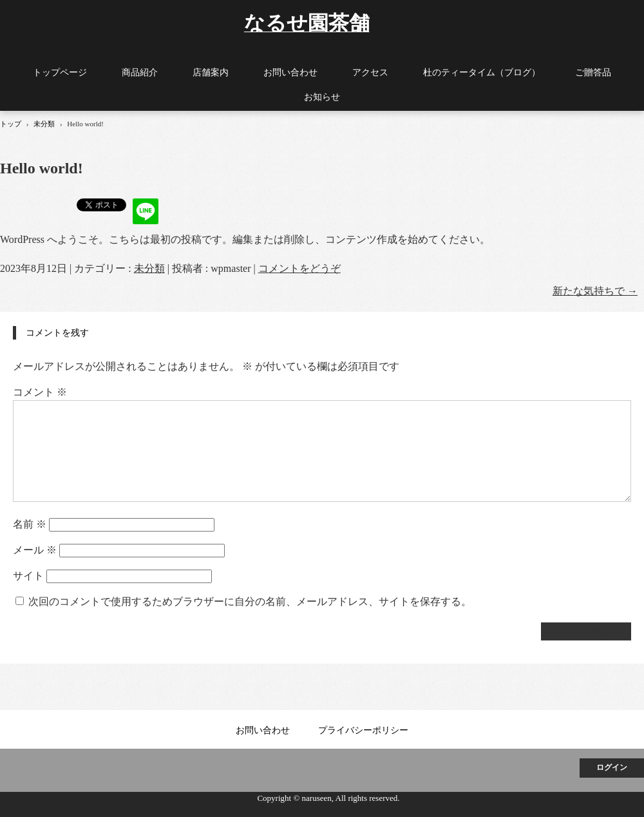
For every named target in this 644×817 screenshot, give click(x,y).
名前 (30, 524)
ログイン (612, 767)
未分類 (149, 268)
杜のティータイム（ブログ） (482, 72)
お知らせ (322, 97)
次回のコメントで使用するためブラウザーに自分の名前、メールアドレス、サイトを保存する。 (250, 601)
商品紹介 (140, 72)
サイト (28, 576)
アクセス (370, 72)
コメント (40, 392)
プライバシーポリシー (363, 730)
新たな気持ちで (595, 291)
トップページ (60, 72)
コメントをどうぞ (299, 268)
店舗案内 (211, 72)
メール (35, 550)
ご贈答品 (593, 72)
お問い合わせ (290, 72)
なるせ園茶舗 (307, 22)
